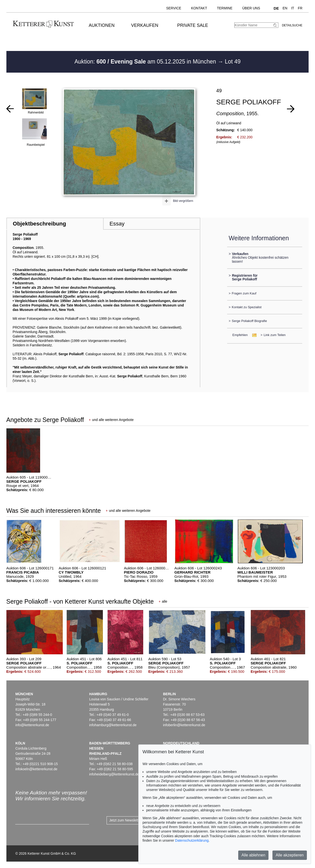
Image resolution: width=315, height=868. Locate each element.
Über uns (251, 8)
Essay (117, 224)
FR (300, 8)
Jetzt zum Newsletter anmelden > (135, 820)
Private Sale (193, 25)
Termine (225, 8)
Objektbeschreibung (39, 224)
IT (293, 8)
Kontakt (199, 8)
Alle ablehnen (253, 855)
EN (285, 8)
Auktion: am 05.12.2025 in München (146, 62)
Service (174, 8)
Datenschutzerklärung (192, 840)
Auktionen (102, 25)
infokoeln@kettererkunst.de (36, 769)
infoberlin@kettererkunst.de (184, 725)
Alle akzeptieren (290, 855)
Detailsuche (292, 25)
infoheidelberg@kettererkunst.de (114, 774)
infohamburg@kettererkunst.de (113, 725)
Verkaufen (145, 25)
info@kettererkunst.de (32, 725)
